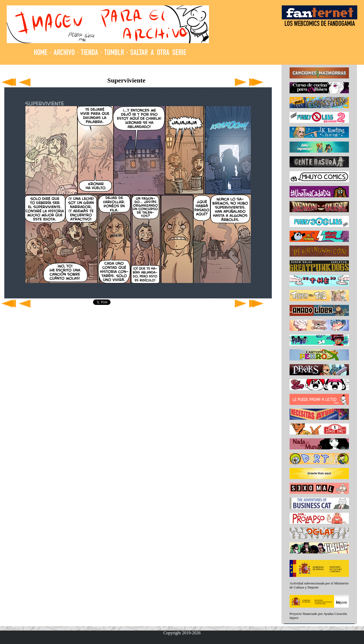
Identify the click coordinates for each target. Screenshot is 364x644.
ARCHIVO (64, 53)
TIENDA (90, 53)
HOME (41, 53)
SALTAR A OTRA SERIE (158, 53)
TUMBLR (114, 53)
